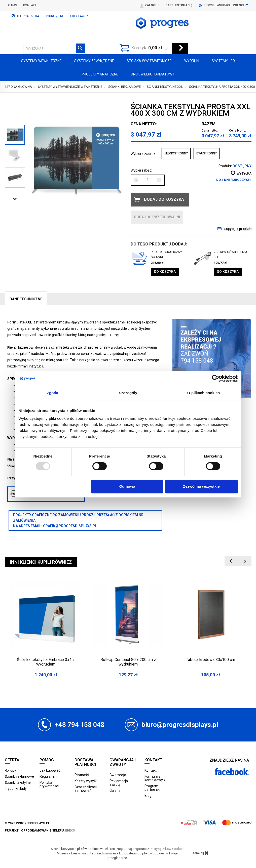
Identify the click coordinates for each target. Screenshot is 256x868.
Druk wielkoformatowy (153, 74)
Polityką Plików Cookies (167, 849)
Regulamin (48, 776)
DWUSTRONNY (207, 153)
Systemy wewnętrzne (41, 61)
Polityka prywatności (49, 784)
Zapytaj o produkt (237, 229)
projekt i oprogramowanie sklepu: (40, 831)
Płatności (82, 775)
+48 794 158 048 (80, 725)
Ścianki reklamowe (19, 776)
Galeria (115, 791)
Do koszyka (165, 272)
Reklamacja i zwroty (119, 783)
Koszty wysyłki (86, 781)
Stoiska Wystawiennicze (149, 61)
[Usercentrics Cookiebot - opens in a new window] (216, 378)
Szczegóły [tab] (128, 393)
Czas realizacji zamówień (86, 789)
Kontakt (30, 5)
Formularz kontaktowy (155, 778)
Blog (148, 796)
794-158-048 (32, 16)
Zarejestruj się (179, 5)
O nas (12, 5)
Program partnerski (152, 788)
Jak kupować (50, 770)
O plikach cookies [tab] (204, 393)
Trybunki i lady (16, 789)
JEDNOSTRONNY (176, 153)
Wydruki (192, 61)
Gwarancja (118, 775)
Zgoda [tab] (53, 393)
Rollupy (10, 770)
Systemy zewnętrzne (94, 61)
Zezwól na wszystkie (201, 487)
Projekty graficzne (100, 74)
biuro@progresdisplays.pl (68, 16)
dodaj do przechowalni (157, 217)
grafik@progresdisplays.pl (70, 526)
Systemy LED (223, 61)
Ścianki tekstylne (18, 782)
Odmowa (127, 487)
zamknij (201, 853)
